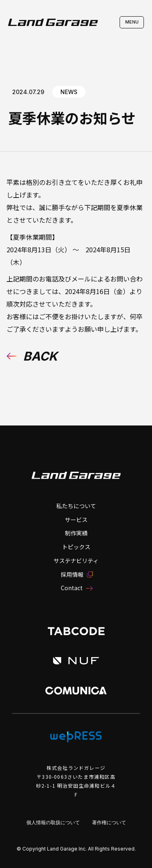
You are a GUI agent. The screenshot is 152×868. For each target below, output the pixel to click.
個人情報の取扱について (53, 822)
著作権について (109, 822)
